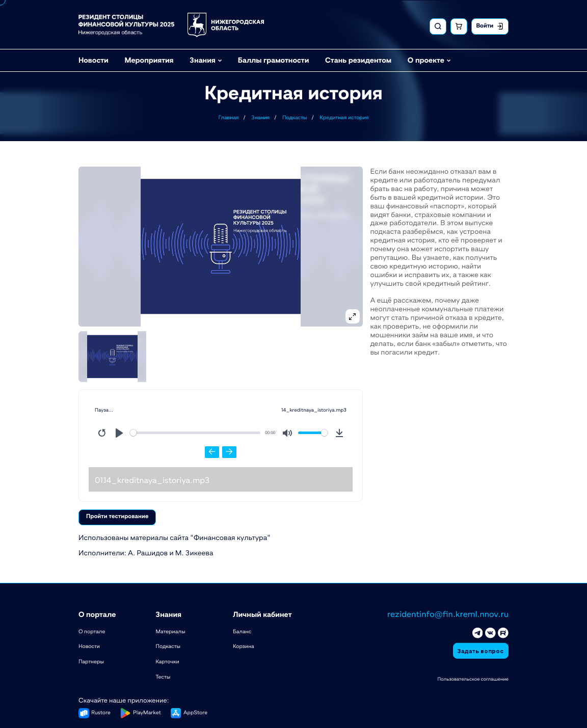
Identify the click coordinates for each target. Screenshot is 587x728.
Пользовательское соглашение (473, 678)
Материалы (170, 630)
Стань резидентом (358, 59)
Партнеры (91, 661)
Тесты (163, 676)
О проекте (426, 59)
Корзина (244, 645)
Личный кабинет (262, 614)
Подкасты (168, 645)
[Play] (119, 433)
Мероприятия (149, 59)
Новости (94, 59)
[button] (221, 247)
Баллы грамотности (274, 59)
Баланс (242, 630)
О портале (97, 614)
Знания (202, 59)
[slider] (195, 433)
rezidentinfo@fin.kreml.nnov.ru (448, 613)
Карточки (167, 661)
